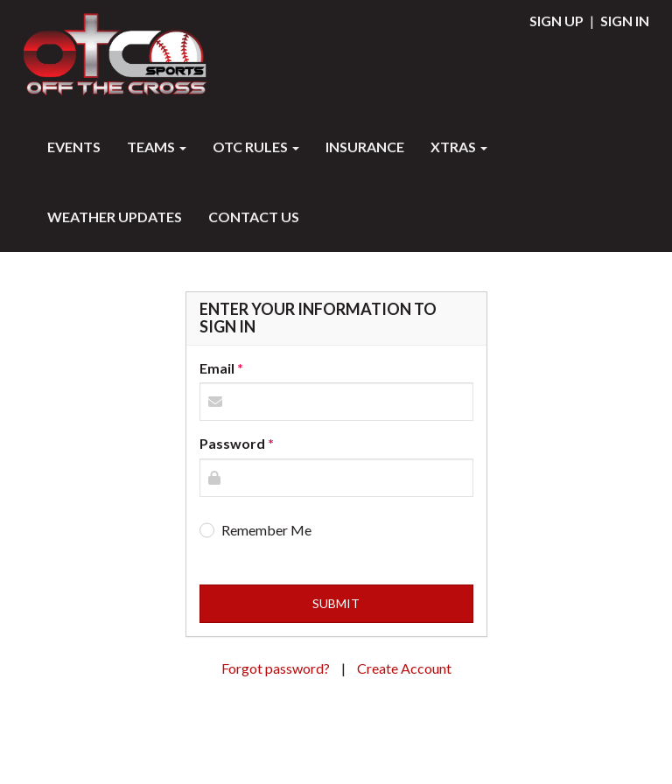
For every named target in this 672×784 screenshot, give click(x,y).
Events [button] (74, 147)
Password (232, 443)
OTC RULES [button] (256, 147)
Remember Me (266, 530)
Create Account (404, 668)
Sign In (625, 21)
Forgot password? (277, 668)
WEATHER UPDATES (115, 217)
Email (217, 368)
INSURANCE (365, 147)
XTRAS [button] (459, 147)
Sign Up (556, 21)
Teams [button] (157, 147)
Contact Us (254, 217)
